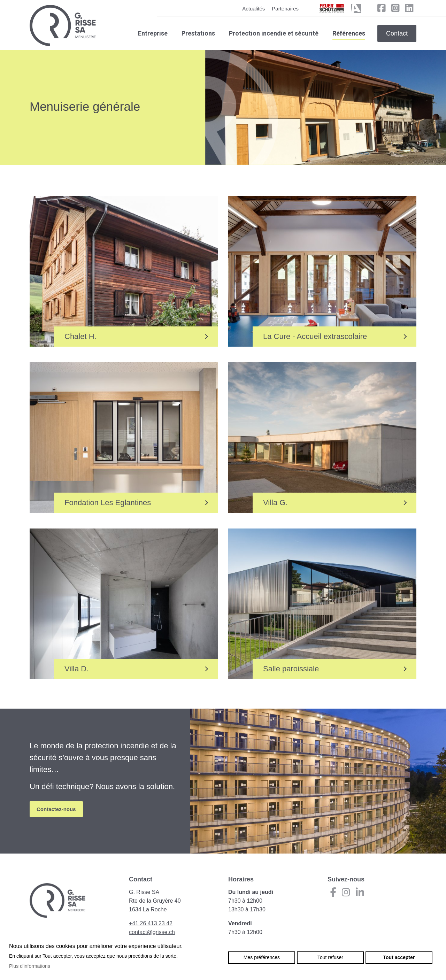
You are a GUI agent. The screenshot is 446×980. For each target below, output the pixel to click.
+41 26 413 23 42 (151, 923)
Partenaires (285, 9)
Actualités (253, 9)
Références (349, 33)
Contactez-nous (56, 809)
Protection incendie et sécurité (274, 33)
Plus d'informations (30, 966)
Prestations (198, 33)
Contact (397, 33)
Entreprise (153, 33)
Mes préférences (262, 957)
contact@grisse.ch (152, 932)
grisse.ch (63, 26)
